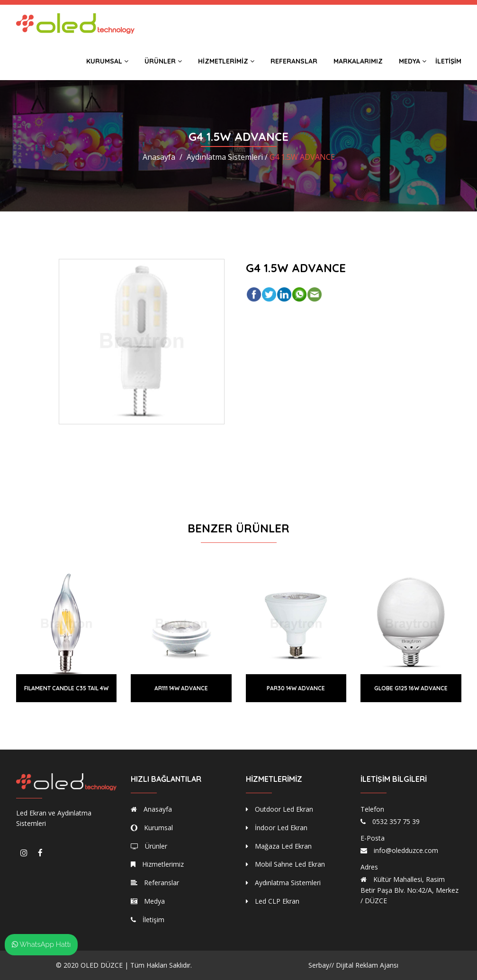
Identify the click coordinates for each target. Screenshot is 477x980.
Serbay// (321, 965)
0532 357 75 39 (396, 821)
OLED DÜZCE (102, 965)
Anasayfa (159, 157)
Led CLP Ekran (273, 901)
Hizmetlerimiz (226, 61)
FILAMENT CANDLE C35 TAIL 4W (66, 688)
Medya (413, 61)
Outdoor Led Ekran (279, 809)
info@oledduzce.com (406, 850)
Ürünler (163, 61)
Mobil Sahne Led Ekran (285, 864)
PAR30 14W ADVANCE (296, 688)
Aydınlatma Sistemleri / (227, 157)
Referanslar (294, 61)
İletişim (448, 61)
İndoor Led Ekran (277, 828)
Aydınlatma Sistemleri (283, 883)
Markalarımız (358, 61)
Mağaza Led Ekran (279, 846)
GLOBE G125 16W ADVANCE (411, 688)
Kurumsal (107, 61)
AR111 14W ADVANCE (181, 688)
